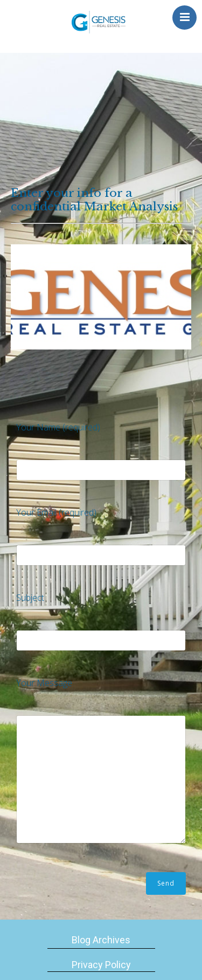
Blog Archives (101, 940)
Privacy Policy (101, 965)
